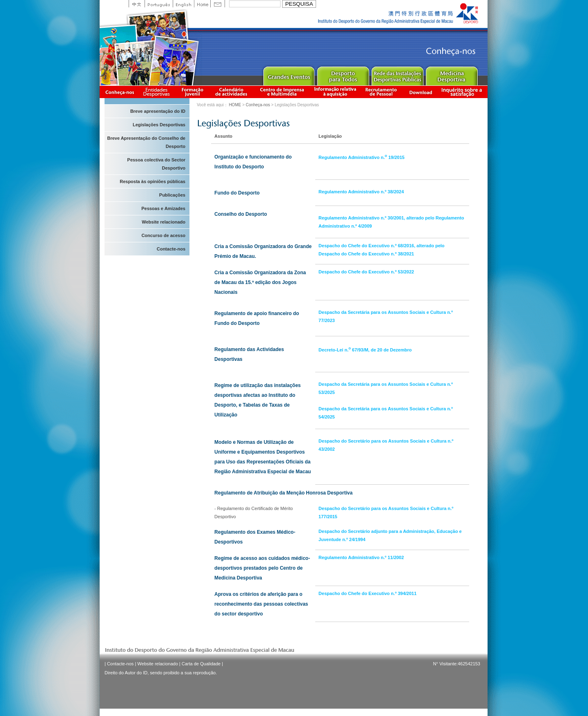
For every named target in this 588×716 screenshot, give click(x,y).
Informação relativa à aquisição (335, 92)
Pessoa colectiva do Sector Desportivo (156, 164)
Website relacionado (164, 222)
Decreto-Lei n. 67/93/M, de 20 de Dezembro (365, 350)
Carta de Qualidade (201, 664)
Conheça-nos (120, 92)
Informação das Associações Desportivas (158, 92)
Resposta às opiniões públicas (153, 181)
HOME (235, 105)
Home (202, 4)
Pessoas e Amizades (163, 208)
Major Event (288, 74)
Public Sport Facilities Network (397, 74)
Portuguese (159, 4)
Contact (218, 4)
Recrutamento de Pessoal (381, 92)
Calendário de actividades (232, 92)
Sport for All (343, 74)
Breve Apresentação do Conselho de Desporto (146, 142)
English (183, 4)
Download (421, 92)
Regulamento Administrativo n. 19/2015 (362, 157)
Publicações (172, 195)
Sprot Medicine (451, 74)
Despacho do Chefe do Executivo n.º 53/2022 (366, 272)
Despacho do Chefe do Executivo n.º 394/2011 (367, 593)
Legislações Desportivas (159, 125)
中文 (137, 4)
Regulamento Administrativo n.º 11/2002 (361, 557)
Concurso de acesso (163, 235)
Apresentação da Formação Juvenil (192, 92)
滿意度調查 (463, 92)
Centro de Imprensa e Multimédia (282, 92)
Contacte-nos (171, 249)
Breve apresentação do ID (158, 111)
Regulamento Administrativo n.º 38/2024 (361, 192)
